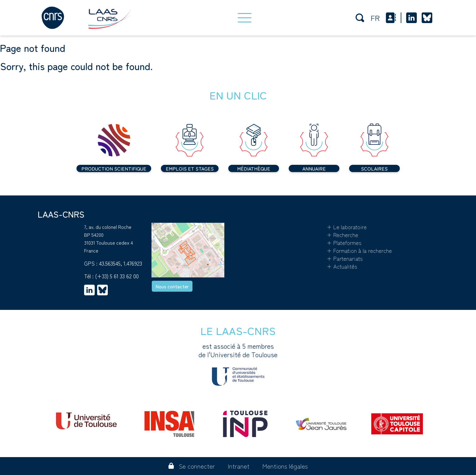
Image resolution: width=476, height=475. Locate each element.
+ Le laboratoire (347, 227)
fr (375, 18)
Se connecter (192, 466)
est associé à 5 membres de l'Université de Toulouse (238, 364)
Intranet (239, 466)
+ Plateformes (344, 243)
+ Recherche (342, 235)
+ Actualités (342, 266)
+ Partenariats (345, 258)
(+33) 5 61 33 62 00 (117, 276)
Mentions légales (285, 466)
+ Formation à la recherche (359, 250)
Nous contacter (172, 286)
